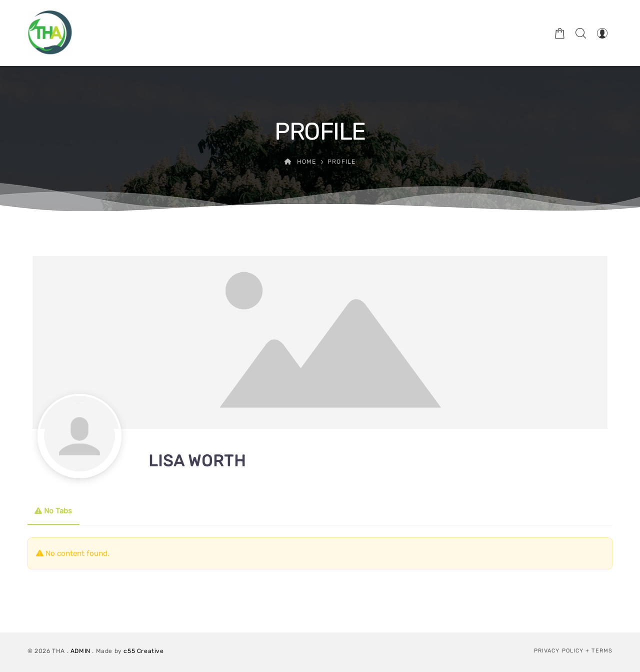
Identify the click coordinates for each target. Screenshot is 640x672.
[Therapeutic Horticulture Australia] (50, 33)
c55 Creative (143, 651)
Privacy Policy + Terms (573, 651)
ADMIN (80, 651)
